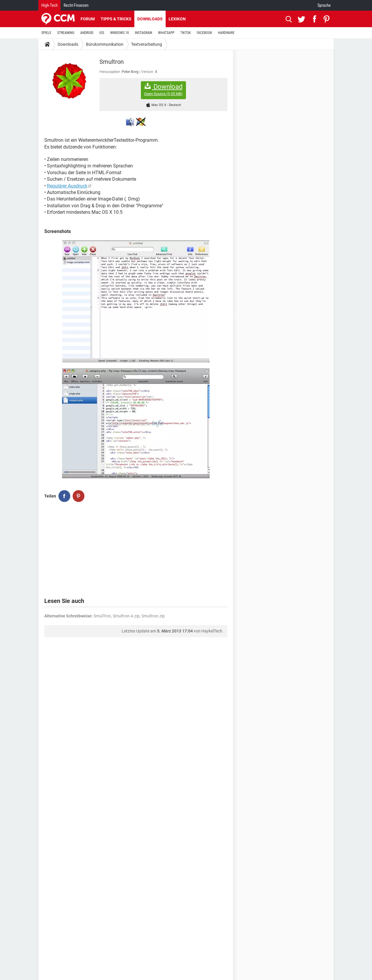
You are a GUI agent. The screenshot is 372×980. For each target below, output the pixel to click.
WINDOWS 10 (120, 33)
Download (163, 90)
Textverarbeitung (147, 44)
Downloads (150, 19)
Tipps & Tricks (116, 19)
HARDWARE (226, 33)
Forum (88, 19)
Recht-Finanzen (76, 5)
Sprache (324, 5)
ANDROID (87, 33)
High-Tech (49, 5)
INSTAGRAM (144, 33)
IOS (102, 33)
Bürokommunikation (105, 44)
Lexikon (177, 19)
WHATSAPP (166, 33)
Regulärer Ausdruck (67, 186)
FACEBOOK (204, 33)
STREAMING (66, 33)
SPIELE (46, 33)
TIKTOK (186, 33)
